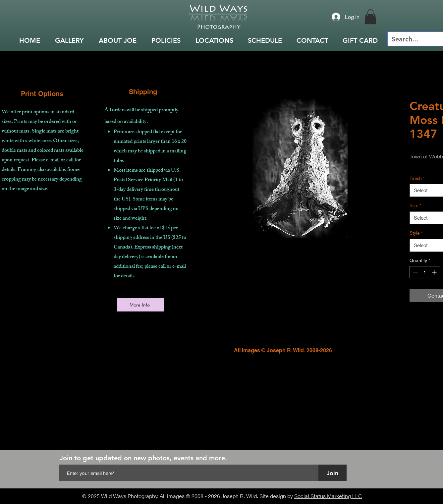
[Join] (332, 473)
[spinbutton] (425, 272)
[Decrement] (415, 272)
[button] (370, 17)
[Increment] (435, 272)
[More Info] (140, 305)
